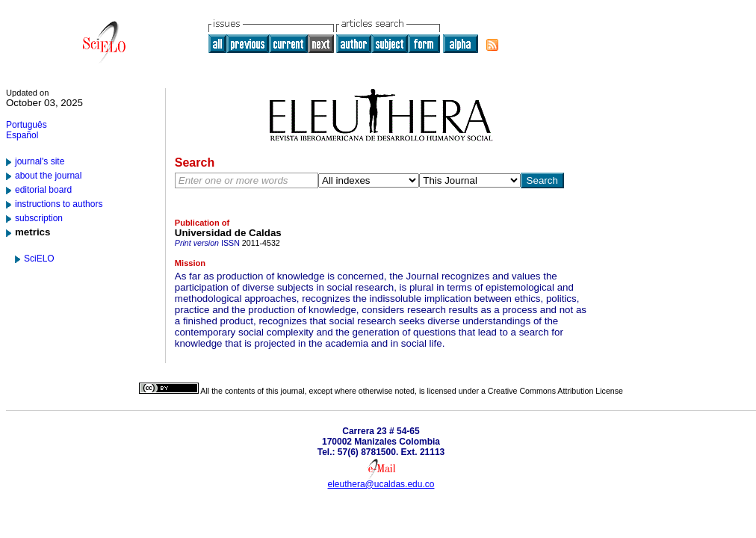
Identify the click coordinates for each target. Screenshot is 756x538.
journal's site (40, 161)
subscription (39, 218)
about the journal (48, 176)
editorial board (43, 190)
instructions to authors (59, 204)
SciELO (39, 259)
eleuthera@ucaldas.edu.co (381, 484)
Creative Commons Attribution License (555, 391)
